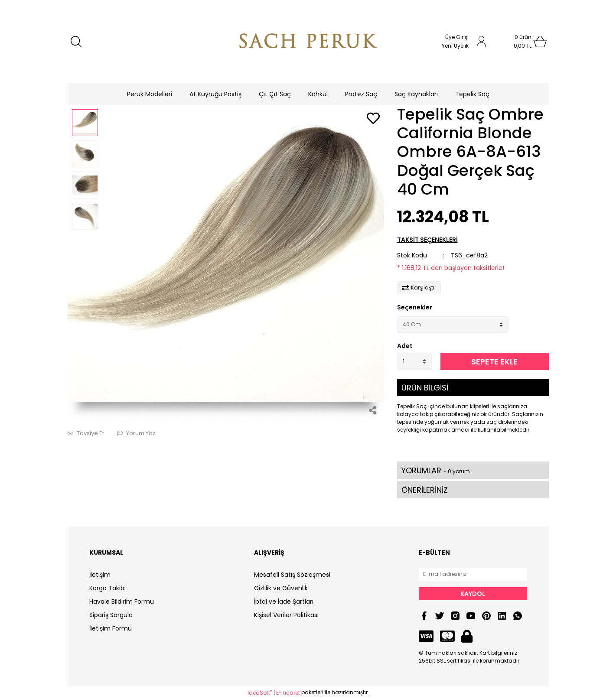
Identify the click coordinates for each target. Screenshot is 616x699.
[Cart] (523, 42)
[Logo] (308, 42)
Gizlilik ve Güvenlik (281, 588)
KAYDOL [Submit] (473, 594)
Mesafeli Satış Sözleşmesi (292, 575)
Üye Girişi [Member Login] (457, 37)
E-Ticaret (288, 693)
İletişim (100, 575)
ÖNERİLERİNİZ (425, 490)
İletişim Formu (111, 628)
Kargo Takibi (108, 588)
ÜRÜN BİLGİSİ (425, 388)
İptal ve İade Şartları (284, 601)
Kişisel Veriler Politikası (286, 615)
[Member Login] (482, 42)
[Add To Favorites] (373, 119)
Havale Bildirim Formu (122, 601)
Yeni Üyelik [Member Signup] (455, 46)
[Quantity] (414, 361)
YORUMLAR (436, 470)
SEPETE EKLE (494, 362)
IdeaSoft (260, 693)
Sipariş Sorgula (111, 615)
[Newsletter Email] (473, 574)
